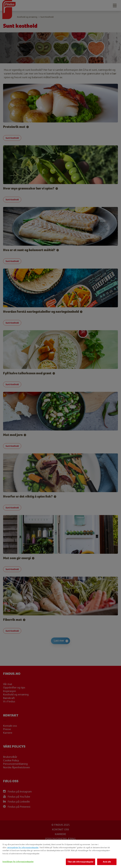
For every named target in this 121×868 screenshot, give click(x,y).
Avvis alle (107, 862)
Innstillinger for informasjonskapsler (18, 862)
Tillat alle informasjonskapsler (80, 862)
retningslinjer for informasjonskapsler (23, 847)
